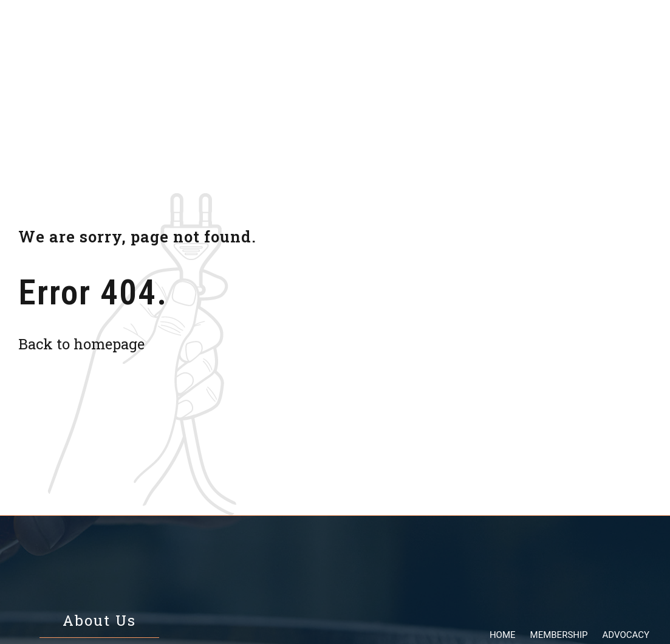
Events (446, 32)
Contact (570, 32)
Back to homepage (81, 344)
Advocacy (311, 32)
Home (172, 32)
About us (507, 32)
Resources (382, 32)
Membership (235, 32)
